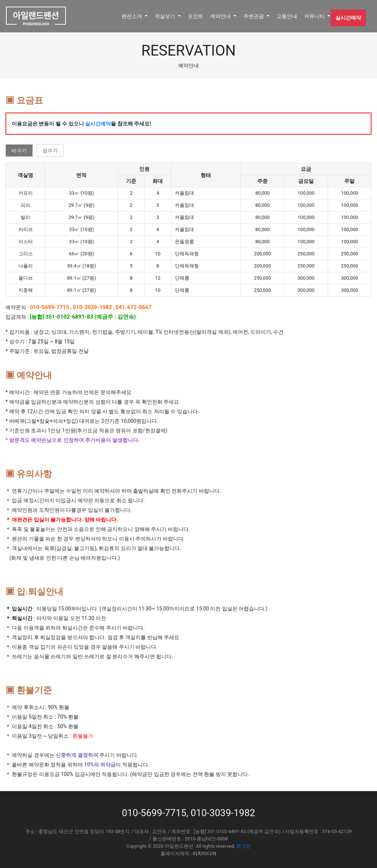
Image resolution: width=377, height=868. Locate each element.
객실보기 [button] (165, 16)
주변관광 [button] (254, 16)
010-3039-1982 (93, 307)
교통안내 (287, 16)
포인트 (195, 16)
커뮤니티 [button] (315, 16)
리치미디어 (205, 853)
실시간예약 (348, 18)
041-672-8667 (134, 307)
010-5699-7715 (50, 307)
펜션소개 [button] (132, 16)
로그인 (244, 846)
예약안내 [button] (221, 16)
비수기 (19, 150)
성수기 (50, 150)
